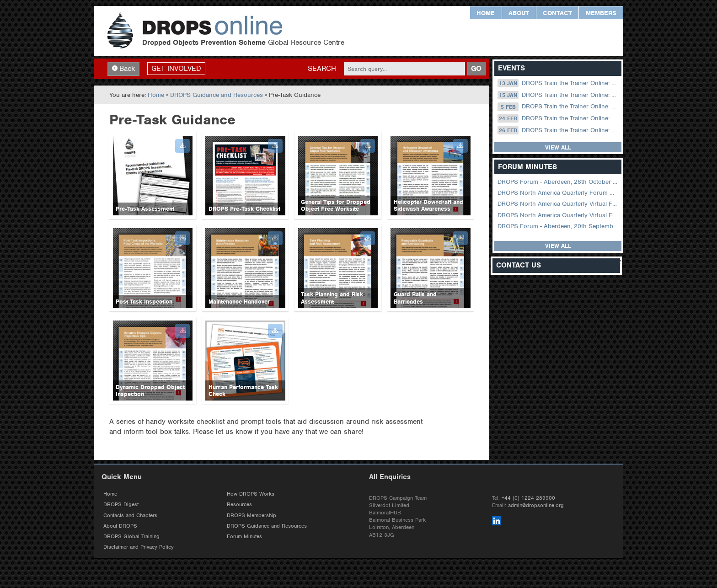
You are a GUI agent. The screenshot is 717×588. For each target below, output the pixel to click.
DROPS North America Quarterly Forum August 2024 (559, 193)
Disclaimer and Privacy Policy (139, 547)
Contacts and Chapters (130, 515)
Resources (239, 504)
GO (476, 69)
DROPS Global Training (131, 536)
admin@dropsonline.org (536, 505)
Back (123, 69)
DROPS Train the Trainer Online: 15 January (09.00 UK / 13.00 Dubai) (559, 95)
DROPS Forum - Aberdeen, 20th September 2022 (559, 226)
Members (601, 13)
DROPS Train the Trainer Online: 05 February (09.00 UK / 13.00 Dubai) (559, 107)
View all (558, 147)
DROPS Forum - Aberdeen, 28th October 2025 (559, 182)
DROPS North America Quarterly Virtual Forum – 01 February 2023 (559, 215)
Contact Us (519, 265)
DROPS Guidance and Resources (217, 95)
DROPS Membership (251, 515)
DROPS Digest (121, 504)
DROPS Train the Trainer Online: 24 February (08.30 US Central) (559, 118)
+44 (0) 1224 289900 (528, 498)
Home (486, 13)
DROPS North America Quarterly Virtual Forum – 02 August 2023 (559, 204)
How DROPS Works (251, 494)
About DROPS (120, 526)
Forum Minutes (244, 536)
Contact (557, 13)
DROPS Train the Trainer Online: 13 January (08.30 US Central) (559, 83)
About (519, 13)
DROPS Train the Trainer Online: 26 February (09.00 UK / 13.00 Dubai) (559, 130)
